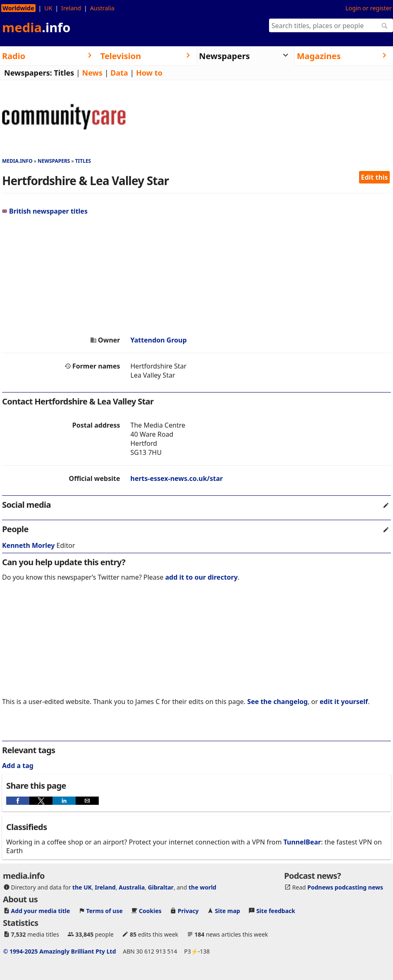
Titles (64, 73)
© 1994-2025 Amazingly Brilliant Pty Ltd (60, 951)
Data (119, 73)
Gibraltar (161, 887)
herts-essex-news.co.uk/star (177, 478)
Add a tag (18, 766)
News (92, 73)
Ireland (71, 8)
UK (48, 8)
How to (149, 73)
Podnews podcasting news (345, 887)
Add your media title (41, 911)
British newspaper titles (45, 211)
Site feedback (276, 911)
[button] (18, 801)
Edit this (375, 177)
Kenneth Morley (28, 545)
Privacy (188, 911)
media (36, 27)
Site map (227, 911)
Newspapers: (28, 73)
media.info (17, 161)
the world (202, 887)
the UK (82, 887)
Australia (102, 8)
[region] (196, 276)
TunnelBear (302, 842)
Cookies (150, 911)
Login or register (369, 8)
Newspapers (54, 161)
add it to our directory (201, 577)
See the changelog (277, 702)
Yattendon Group (159, 340)
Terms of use (105, 911)
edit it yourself (344, 702)
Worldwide (18, 8)
